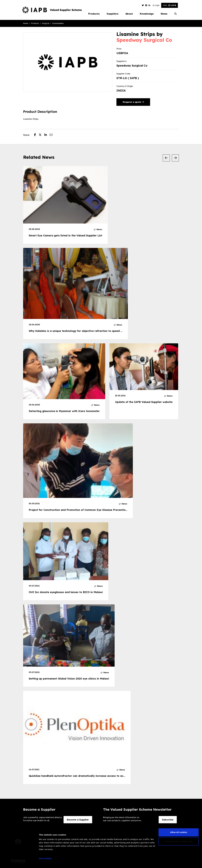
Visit (170, 5)
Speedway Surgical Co (144, 40)
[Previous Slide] (166, 158)
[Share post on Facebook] (36, 135)
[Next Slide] (175, 158)
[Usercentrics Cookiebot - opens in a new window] (18, 863)
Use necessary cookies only (179, 843)
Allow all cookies (179, 833)
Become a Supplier (78, 820)
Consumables (58, 23)
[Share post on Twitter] (42, 135)
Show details (45, 860)
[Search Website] (175, 14)
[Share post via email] (52, 135)
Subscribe (168, 820)
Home (26, 23)
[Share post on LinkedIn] (47, 135)
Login (156, 5)
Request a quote (133, 102)
